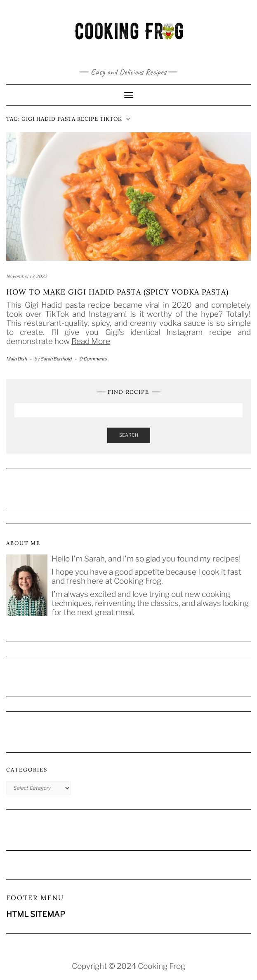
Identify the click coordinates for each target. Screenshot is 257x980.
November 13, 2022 (26, 276)
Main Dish (17, 359)
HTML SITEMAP (36, 914)
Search (129, 435)
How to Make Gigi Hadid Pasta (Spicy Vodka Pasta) (117, 292)
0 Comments (93, 359)
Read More (91, 341)
